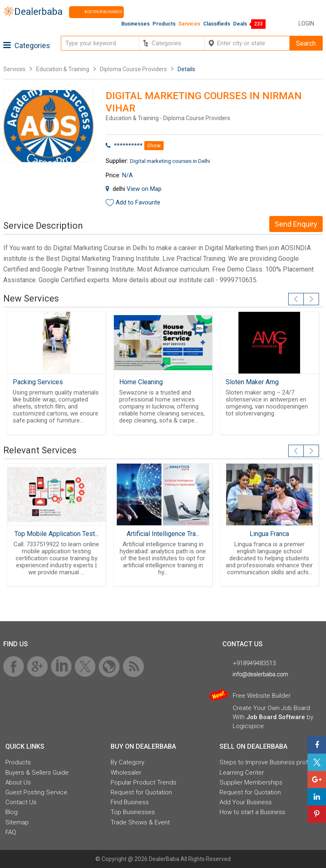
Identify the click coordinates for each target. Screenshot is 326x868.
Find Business (130, 802)
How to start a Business (252, 812)
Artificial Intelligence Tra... (163, 534)
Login (306, 23)
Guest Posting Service (36, 792)
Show (154, 145)
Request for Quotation (141, 792)
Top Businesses (133, 812)
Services (189, 24)
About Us (18, 782)
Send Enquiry (296, 224)
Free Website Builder (262, 696)
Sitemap (17, 822)
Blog (12, 812)
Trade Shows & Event (140, 822)
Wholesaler (126, 773)
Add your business (96, 12)
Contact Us (21, 802)
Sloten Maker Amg (252, 382)
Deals (240, 24)
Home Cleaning (141, 382)
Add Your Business (246, 802)
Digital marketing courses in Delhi (170, 161)
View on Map (144, 189)
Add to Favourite (138, 202)
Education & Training (63, 69)
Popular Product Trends (143, 782)
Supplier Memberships (251, 782)
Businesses (135, 24)
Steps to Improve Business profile (267, 762)
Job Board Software (276, 717)
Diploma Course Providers (133, 69)
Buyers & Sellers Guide (37, 773)
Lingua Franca (269, 534)
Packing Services (38, 382)
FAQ (11, 832)
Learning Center (242, 773)
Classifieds (217, 24)
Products (164, 24)
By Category (127, 762)
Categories (27, 45)
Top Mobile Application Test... (57, 534)
